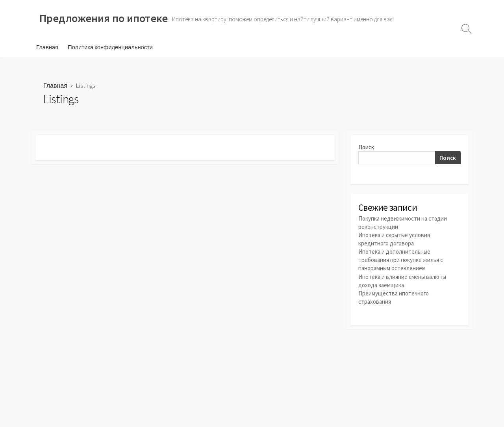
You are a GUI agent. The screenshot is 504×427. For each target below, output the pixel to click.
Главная (47, 47)
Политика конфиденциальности (110, 47)
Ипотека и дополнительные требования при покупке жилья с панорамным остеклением (401, 260)
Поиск (366, 147)
